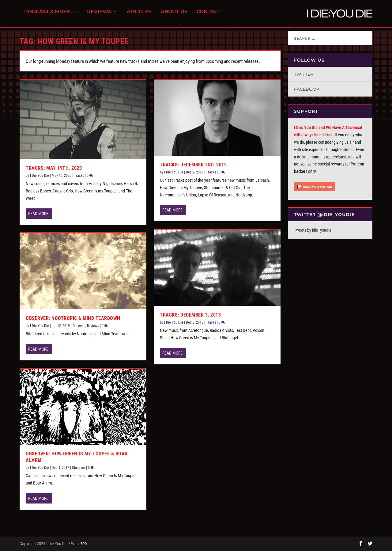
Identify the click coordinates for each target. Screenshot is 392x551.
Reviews (99, 15)
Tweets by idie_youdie (313, 230)
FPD (84, 544)
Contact (209, 15)
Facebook (307, 89)
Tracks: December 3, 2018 (190, 315)
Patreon (347, 150)
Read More (38, 214)
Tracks (79, 176)
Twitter (304, 74)
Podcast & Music (48, 15)
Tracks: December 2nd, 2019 (193, 165)
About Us (174, 15)
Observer (79, 326)
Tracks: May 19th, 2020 (54, 168)
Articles (139, 15)
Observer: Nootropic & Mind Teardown (73, 318)
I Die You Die (40, 176)
